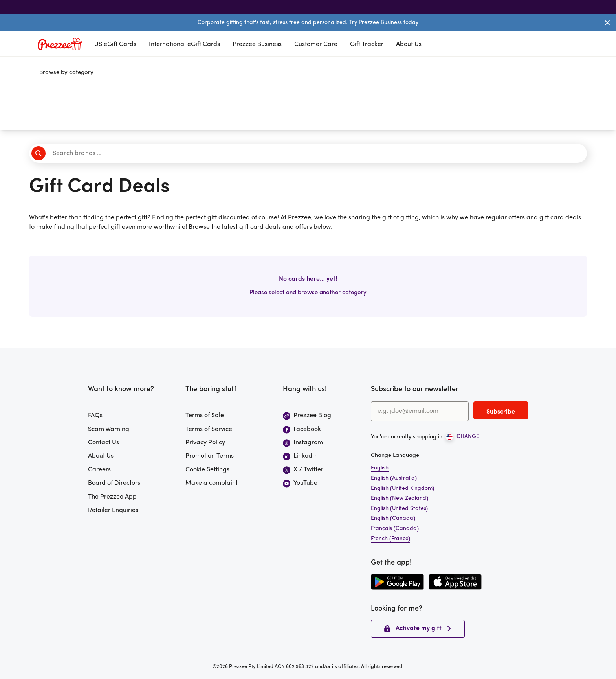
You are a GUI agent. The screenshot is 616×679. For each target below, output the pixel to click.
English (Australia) (394, 478)
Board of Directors (114, 483)
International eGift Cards (184, 44)
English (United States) (399, 509)
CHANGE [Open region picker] (468, 437)
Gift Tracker (367, 44)
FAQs (95, 416)
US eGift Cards (115, 44)
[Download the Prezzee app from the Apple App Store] (455, 582)
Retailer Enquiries (113, 510)
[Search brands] (310, 153)
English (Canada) (393, 518)
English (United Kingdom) (402, 489)
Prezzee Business (257, 44)
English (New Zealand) (400, 498)
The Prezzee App (112, 497)
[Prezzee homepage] (60, 44)
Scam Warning (109, 429)
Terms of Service (209, 429)
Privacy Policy (205, 443)
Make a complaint (212, 483)
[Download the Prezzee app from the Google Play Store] (397, 582)
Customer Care (316, 44)
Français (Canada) (395, 529)
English (380, 468)
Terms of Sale (205, 416)
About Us (409, 44)
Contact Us (104, 443)
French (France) (390, 539)
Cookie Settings (207, 470)
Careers (99, 470)
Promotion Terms (210, 456)
